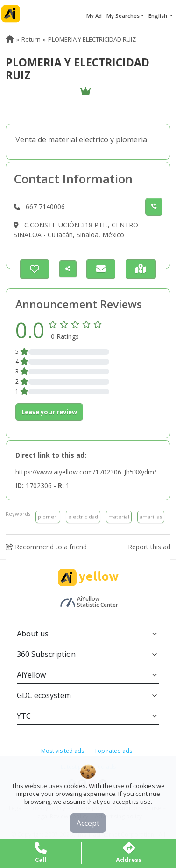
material (119, 516)
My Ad (94, 16)
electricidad (83, 516)
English (158, 16)
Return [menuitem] (31, 39)
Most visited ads (63, 751)
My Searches (123, 16)
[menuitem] (10, 39)
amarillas (151, 516)
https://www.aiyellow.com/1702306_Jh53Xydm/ (86, 472)
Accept (88, 823)
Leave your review (49, 412)
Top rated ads (113, 751)
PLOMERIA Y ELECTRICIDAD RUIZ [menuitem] (92, 39)
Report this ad (149, 547)
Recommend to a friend (46, 547)
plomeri (48, 516)
